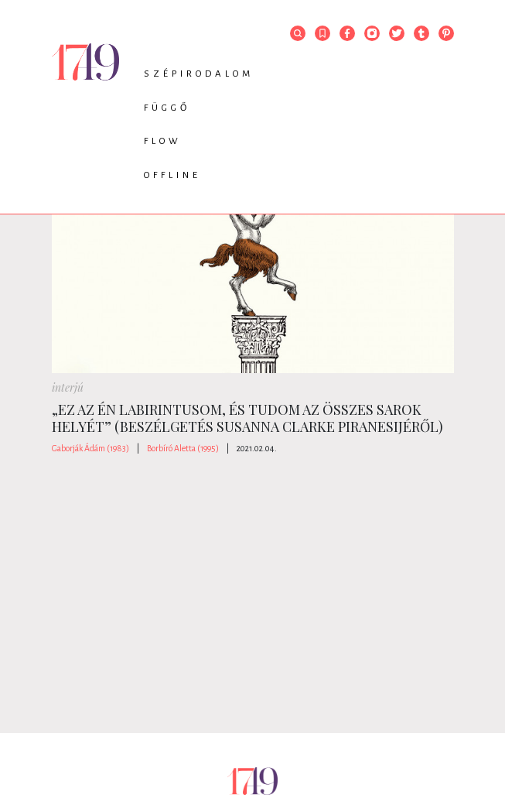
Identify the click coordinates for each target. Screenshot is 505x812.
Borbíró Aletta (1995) (183, 448)
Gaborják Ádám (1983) (90, 448)
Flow (163, 141)
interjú (68, 387)
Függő (167, 108)
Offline (172, 175)
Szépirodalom (199, 74)
